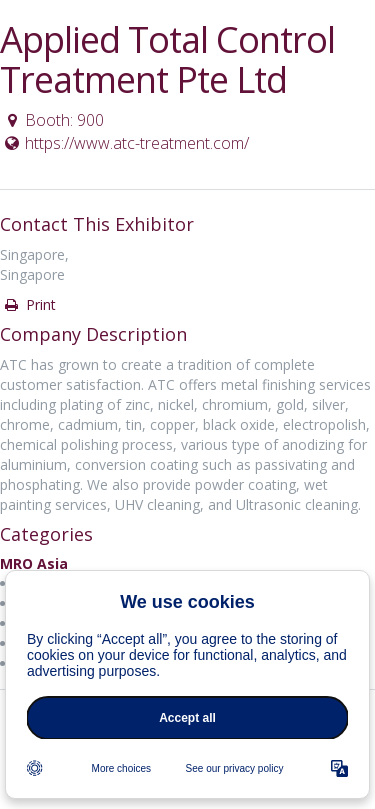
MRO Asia (34, 563)
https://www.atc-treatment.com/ (125, 143)
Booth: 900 (53, 120)
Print (29, 304)
